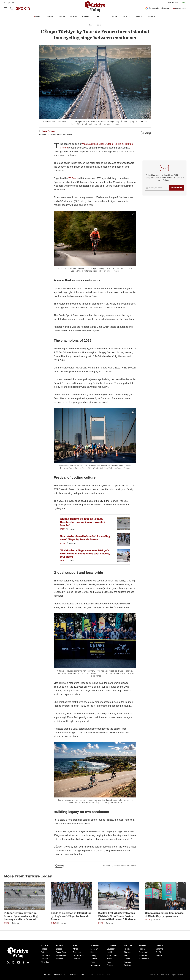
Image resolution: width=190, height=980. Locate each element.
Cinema (127, 952)
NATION (50, 17)
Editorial (159, 955)
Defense (45, 952)
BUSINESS (86, 17)
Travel (109, 959)
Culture (63, 543)
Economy (94, 949)
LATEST (38, 17)
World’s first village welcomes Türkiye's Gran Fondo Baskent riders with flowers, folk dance (85, 553)
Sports (99, 25)
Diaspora (45, 959)
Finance (94, 952)
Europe (59, 949)
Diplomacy (45, 955)
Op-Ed (158, 952)
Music (127, 955)
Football (142, 949)
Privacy (90, 975)
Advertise (101, 975)
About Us (48, 975)
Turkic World (61, 952)
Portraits (128, 962)
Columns (159, 949)
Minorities (45, 962)
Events (127, 959)
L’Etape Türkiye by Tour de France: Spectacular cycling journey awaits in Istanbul (83, 522)
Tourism (94, 959)
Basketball (143, 952)
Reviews (128, 965)
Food (109, 962)
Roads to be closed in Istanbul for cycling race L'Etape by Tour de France (85, 538)
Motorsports (144, 959)
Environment (112, 955)
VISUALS (151, 17)
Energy (93, 955)
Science (110, 965)
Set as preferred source (157, 8)
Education (111, 949)
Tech (93, 962)
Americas (77, 952)
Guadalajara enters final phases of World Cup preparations (164, 914)
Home (90, 25)
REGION (62, 17)
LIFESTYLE (100, 17)
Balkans (59, 959)
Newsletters (60, 975)
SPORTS (126, 17)
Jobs (82, 975)
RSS (109, 975)
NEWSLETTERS (179, 8)
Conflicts (76, 959)
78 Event (73, 178)
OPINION (139, 17)
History (127, 949)
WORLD (73, 17)
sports (23, 8)
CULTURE (114, 17)
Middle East (61, 955)
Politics (44, 949)
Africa (75, 949)
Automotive (95, 965)
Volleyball (143, 955)
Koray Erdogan (48, 131)
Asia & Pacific (78, 955)
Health (110, 952)
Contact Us (73, 975)
